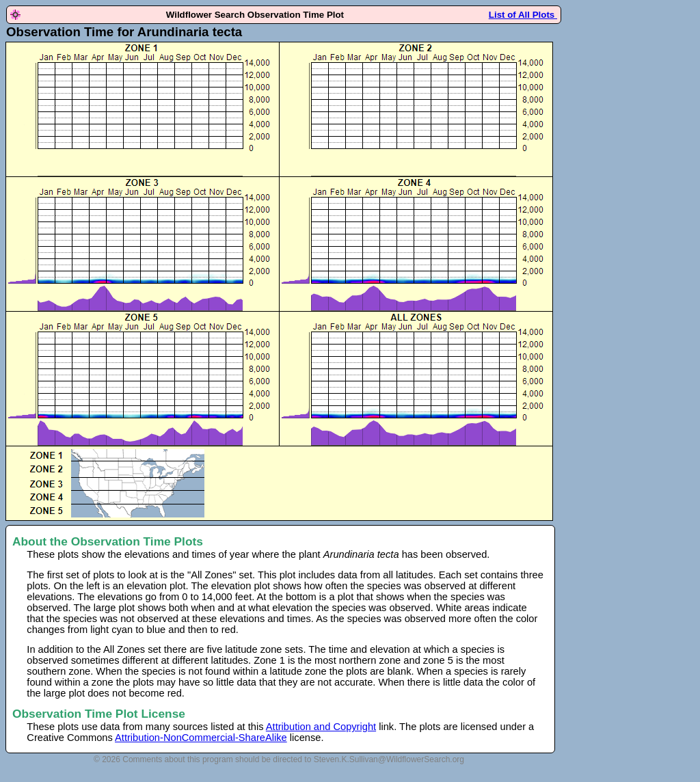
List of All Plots (523, 15)
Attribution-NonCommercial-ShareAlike (201, 738)
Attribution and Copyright (321, 727)
